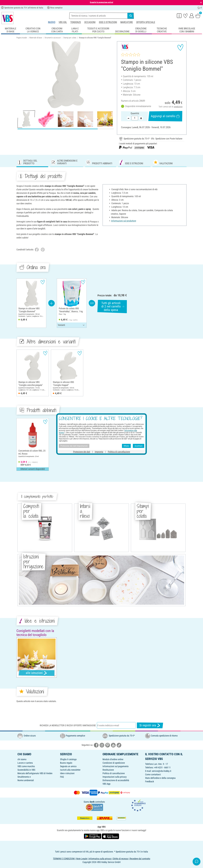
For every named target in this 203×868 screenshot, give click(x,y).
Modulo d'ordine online (113, 759)
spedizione (178, 107)
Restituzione (108, 770)
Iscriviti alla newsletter (70, 770)
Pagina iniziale (22, 38)
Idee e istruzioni (108, 22)
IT (200, 8)
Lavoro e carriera (25, 763)
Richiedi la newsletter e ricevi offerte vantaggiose (68, 725)
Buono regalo (66, 763)
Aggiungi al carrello (165, 116)
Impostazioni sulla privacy (115, 777)
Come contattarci (153, 774)
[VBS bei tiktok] (119, 745)
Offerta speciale (146, 22)
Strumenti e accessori (53, 38)
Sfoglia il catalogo (68, 759)
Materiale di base (36, 38)
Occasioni (90, 22)
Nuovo (52, 22)
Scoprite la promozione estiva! (102, 2)
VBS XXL (63, 22)
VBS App (106, 784)
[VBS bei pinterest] (108, 745)
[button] (19, 75)
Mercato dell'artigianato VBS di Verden (35, 773)
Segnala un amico (68, 766)
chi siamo (22, 759)
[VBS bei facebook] (96, 745)
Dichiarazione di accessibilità (116, 780)
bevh (92, 802)
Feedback (150, 781)
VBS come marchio (26, 766)
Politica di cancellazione (114, 773)
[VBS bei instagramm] (102, 745)
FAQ (62, 777)
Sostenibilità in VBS (26, 770)
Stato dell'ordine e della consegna (160, 778)
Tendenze (76, 22)
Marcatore (127, 22)
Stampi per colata (70, 38)
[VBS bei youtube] (113, 745)
